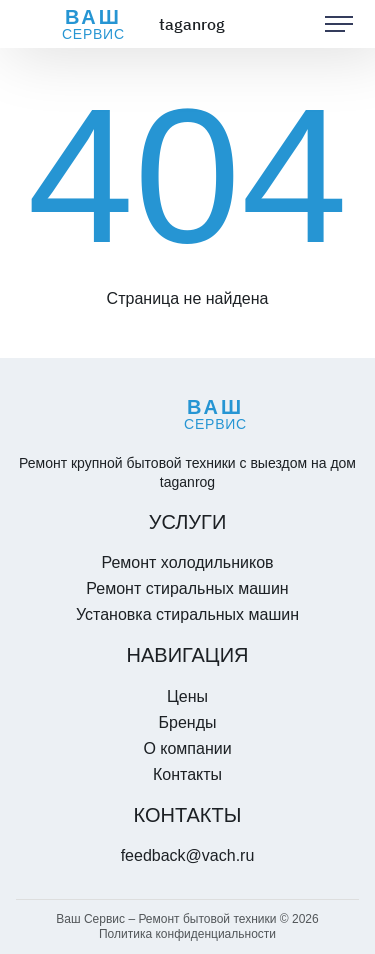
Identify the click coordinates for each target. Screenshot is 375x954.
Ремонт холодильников (187, 562)
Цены (187, 696)
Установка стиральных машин (187, 614)
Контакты (187, 774)
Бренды (188, 722)
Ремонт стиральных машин (187, 588)
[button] (339, 24)
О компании (187, 748)
